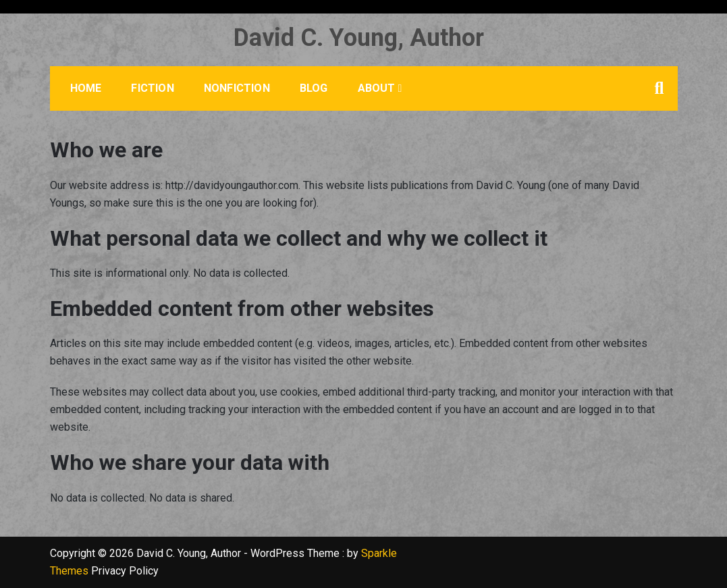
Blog (314, 88)
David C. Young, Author (359, 38)
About (377, 88)
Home (86, 88)
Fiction (152, 88)
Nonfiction (237, 88)
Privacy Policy (125, 571)
